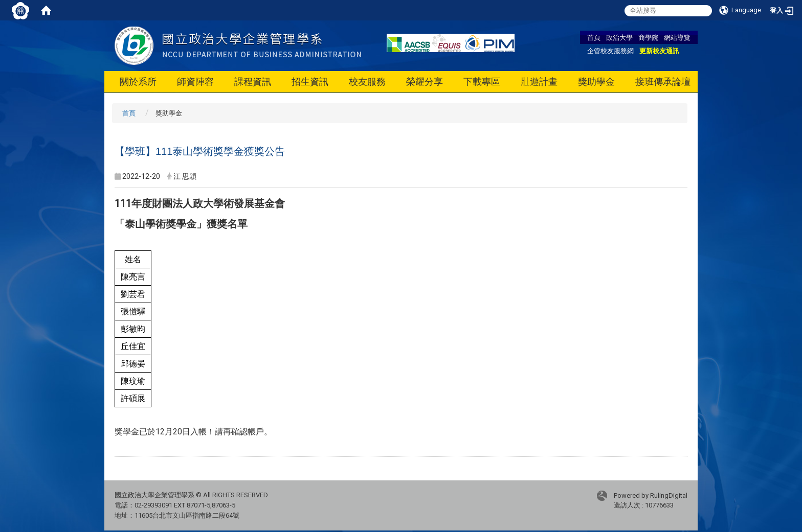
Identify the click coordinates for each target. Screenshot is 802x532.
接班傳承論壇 (663, 82)
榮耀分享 (425, 82)
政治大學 (619, 37)
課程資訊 (253, 82)
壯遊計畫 (539, 82)
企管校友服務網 (610, 51)
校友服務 (367, 82)
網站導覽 (677, 37)
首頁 (594, 37)
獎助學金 (596, 82)
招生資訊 (310, 82)
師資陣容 (195, 82)
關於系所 (138, 82)
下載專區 (482, 82)
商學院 (648, 37)
